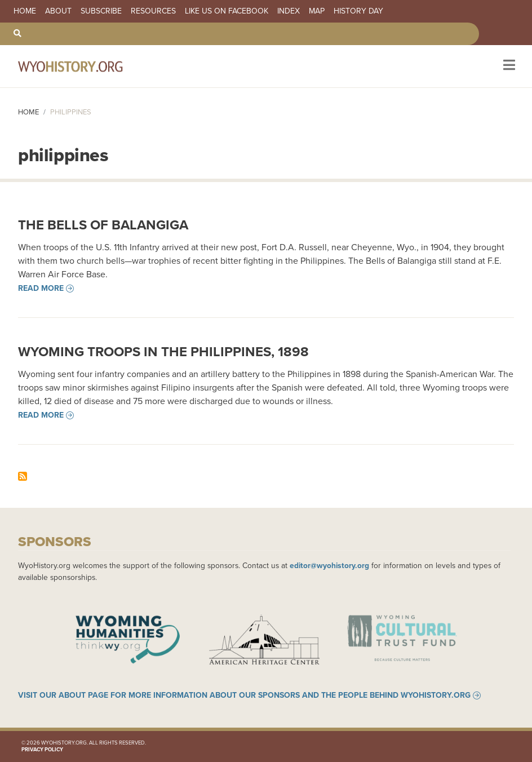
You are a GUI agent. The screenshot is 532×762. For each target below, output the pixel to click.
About (58, 11)
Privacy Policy (42, 750)
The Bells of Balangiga (103, 225)
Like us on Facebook (227, 11)
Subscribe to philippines (23, 476)
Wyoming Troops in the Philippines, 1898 (163, 352)
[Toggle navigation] (508, 66)
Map (317, 11)
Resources (153, 11)
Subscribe (101, 11)
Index (289, 11)
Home (25, 11)
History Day (358, 11)
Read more (41, 289)
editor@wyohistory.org (329, 565)
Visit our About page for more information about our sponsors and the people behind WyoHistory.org (244, 695)
